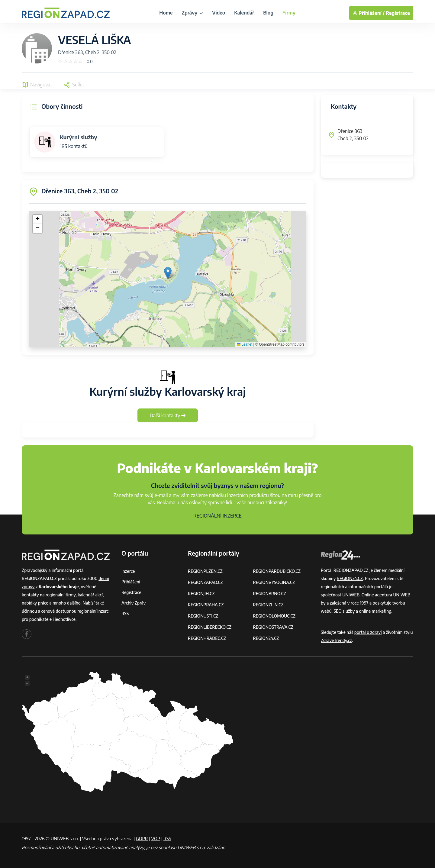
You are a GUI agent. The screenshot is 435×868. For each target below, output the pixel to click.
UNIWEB (351, 595)
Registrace (398, 13)
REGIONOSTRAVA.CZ (273, 627)
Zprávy (192, 13)
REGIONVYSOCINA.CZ (274, 582)
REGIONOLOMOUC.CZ (274, 616)
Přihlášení (131, 582)
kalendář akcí (90, 595)
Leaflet (245, 344)
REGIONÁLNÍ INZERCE (217, 516)
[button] (168, 273)
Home (166, 13)
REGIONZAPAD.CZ (205, 582)
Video (219, 13)
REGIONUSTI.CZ (203, 616)
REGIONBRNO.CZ (270, 594)
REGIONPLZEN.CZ (205, 571)
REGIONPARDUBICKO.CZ (277, 571)
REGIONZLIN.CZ (268, 605)
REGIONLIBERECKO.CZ (210, 627)
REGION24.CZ (266, 638)
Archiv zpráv (134, 603)
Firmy (289, 13)
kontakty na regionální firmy (49, 595)
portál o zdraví (368, 632)
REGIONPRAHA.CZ (206, 605)
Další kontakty (168, 415)
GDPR (142, 838)
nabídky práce (35, 603)
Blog (268, 13)
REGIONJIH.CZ (201, 594)
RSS (125, 613)
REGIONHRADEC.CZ (207, 638)
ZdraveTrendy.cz (336, 640)
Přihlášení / (369, 13)
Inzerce (128, 571)
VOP (156, 838)
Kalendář (244, 13)
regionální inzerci (93, 611)
